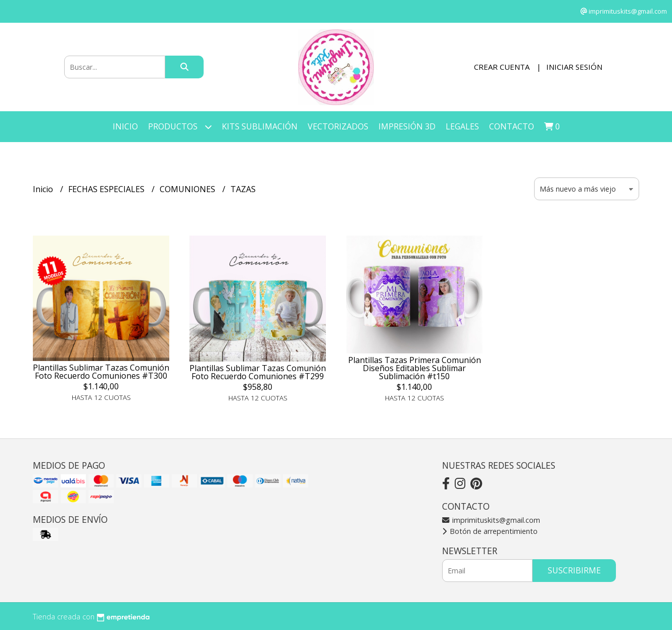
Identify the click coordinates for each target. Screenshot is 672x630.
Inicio (125, 126)
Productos (180, 127)
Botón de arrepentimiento (490, 531)
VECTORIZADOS (338, 126)
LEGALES (462, 126)
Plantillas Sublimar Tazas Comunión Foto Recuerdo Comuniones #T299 (258, 372)
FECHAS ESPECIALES (107, 189)
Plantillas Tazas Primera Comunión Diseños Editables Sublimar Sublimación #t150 (415, 368)
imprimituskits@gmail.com (491, 520)
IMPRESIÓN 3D (407, 126)
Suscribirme (574, 570)
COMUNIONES (188, 189)
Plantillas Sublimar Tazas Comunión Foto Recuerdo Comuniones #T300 (101, 372)
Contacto (512, 126)
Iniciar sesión (574, 67)
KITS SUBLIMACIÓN (260, 126)
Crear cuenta (502, 67)
